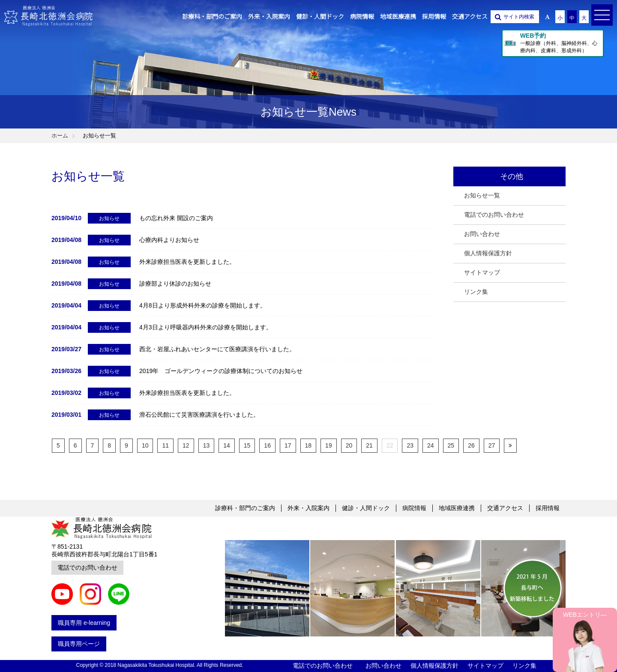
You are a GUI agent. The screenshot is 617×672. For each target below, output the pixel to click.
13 (207, 445)
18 (308, 445)
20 (349, 445)
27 (492, 445)
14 (227, 445)
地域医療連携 (457, 508)
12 (186, 445)
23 (410, 445)
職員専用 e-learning (84, 623)
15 (247, 445)
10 (145, 445)
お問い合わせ (482, 234)
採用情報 (548, 508)
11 (165, 445)
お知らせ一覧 (482, 195)
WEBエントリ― (585, 615)
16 (267, 445)
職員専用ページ (79, 644)
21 (369, 445)
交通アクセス (505, 508)
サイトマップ (482, 272)
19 (329, 445)
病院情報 (414, 508)
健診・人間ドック (366, 508)
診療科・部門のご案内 (245, 508)
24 (431, 445)
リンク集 (476, 292)
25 (451, 445)
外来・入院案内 (308, 508)
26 (471, 445)
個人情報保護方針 (488, 253)
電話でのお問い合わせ (494, 215)
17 (288, 445)
